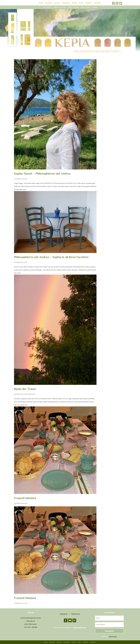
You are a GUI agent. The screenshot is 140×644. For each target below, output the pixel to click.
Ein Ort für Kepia (73, 7)
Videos (74, 3)
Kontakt (97, 3)
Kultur (57, 3)
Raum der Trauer (25, 389)
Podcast (88, 3)
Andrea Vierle (32, 394)
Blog (81, 3)
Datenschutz (113, 637)
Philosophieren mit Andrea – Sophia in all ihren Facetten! (51, 257)
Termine (95, 7)
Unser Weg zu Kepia (60, 7)
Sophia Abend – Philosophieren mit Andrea (42, 173)
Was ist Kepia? (47, 7)
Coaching (66, 3)
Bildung (49, 3)
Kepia (41, 3)
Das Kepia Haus (85, 7)
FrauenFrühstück (25, 498)
